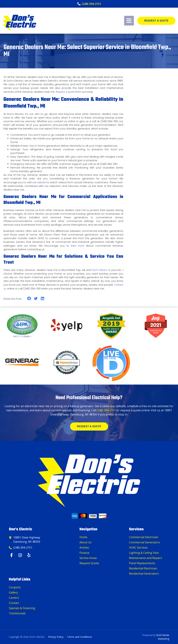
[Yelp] (29, 555)
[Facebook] (12, 555)
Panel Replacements (142, 563)
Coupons (15, 587)
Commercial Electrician (144, 537)
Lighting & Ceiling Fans (144, 553)
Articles (84, 548)
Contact (14, 603)
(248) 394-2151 (106, 410)
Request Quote (89, 563)
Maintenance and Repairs (146, 558)
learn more (77, 246)
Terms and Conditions (80, 637)
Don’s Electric (100, 270)
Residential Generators (144, 574)
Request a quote (65, 92)
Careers (14, 598)
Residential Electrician (143, 568)
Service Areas (88, 558)
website (42, 182)
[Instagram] (21, 555)
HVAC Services (138, 548)
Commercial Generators (144, 542)
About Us (86, 542)
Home (83, 537)
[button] (29, 299)
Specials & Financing (22, 608)
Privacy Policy (56, 637)
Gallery (13, 592)
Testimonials (17, 613)
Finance (84, 553)
